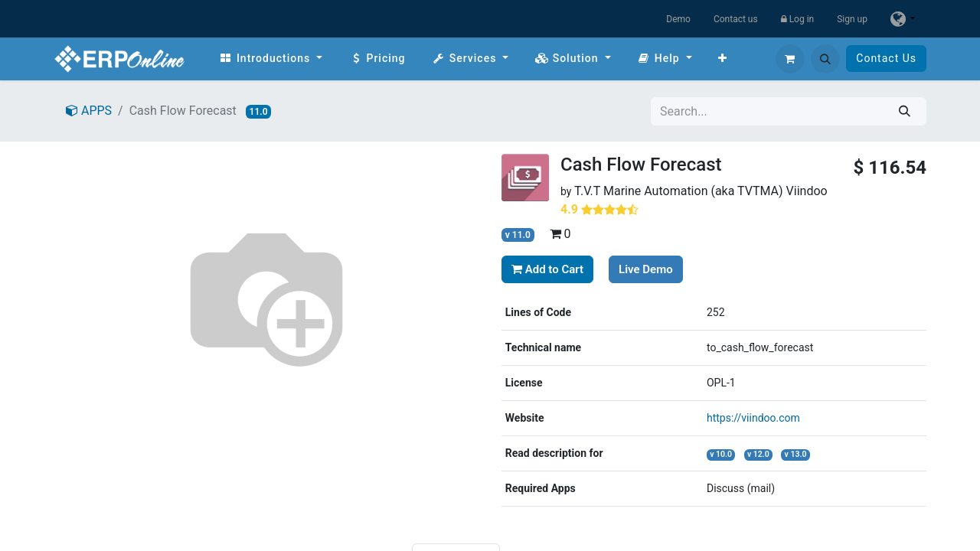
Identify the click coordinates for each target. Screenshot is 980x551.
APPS (89, 111)
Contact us (736, 19)
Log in (798, 19)
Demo (678, 19)
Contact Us (886, 58)
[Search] (905, 111)
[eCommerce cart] (790, 59)
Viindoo (807, 191)
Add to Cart (547, 269)
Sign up (852, 19)
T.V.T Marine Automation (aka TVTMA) (679, 191)
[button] (825, 59)
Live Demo (646, 269)
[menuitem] (271, 59)
